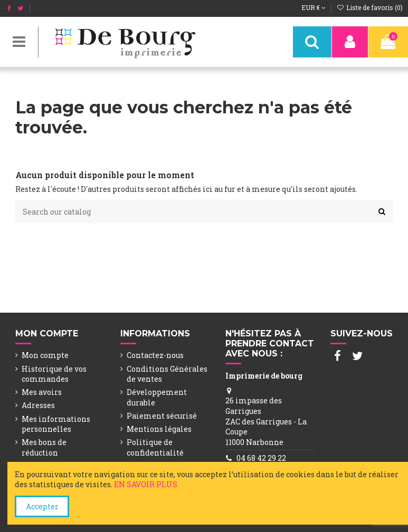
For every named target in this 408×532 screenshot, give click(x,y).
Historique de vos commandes (54, 374)
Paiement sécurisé (162, 416)
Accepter (42, 506)
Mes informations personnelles (56, 424)
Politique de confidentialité (155, 447)
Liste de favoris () (370, 7)
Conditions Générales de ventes (167, 374)
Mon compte (45, 355)
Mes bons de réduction (44, 447)
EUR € (314, 7)
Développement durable (157, 397)
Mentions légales (159, 429)
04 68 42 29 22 (261, 458)
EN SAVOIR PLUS (146, 484)
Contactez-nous (155, 355)
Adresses (38, 405)
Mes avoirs (42, 392)
